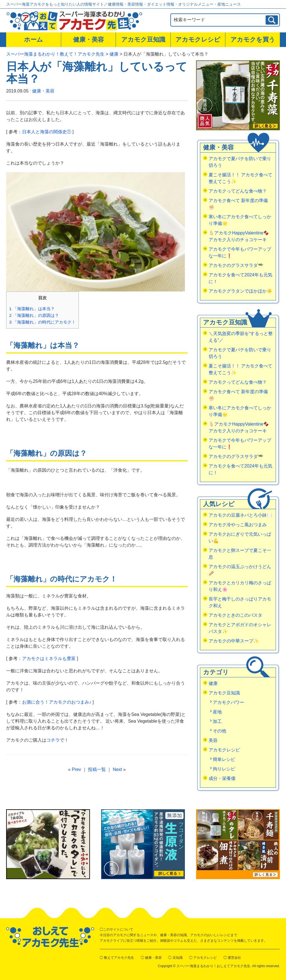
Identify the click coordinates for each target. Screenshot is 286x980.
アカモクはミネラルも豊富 (49, 659)
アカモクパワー (228, 702)
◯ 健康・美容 (151, 958)
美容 (213, 740)
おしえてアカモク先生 (50, 937)
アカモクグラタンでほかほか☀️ (240, 291)
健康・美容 (89, 40)
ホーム (34, 40)
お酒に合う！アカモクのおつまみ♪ (57, 702)
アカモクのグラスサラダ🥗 (236, 265)
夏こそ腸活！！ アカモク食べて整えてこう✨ (240, 178)
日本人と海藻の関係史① (47, 132)
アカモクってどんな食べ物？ (238, 191)
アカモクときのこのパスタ (235, 615)
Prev (76, 769)
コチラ (53, 740)
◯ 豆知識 (175, 958)
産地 (217, 712)
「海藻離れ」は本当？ (32, 309)
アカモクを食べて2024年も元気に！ (240, 278)
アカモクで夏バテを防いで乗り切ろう (240, 162)
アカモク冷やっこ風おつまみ (238, 525)
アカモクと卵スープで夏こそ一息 (240, 554)
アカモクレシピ (198, 40)
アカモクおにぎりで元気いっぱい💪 (240, 538)
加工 (217, 721)
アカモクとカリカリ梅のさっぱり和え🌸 (240, 586)
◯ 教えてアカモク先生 (117, 958)
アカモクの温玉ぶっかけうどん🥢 (240, 570)
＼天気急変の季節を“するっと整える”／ (241, 337)
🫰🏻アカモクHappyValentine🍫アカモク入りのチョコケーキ (239, 236)
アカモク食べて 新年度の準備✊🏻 (238, 204)
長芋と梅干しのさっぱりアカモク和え (240, 602)
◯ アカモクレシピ (203, 958)
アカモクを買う (253, 40)
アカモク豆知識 (143, 40)
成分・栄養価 (222, 778)
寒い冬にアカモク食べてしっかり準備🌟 (240, 220)
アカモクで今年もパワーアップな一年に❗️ (240, 252)
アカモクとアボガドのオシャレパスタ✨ (240, 628)
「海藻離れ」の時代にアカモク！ (42, 322)
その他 (220, 731)
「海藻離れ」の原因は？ (34, 315)
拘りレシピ (224, 769)
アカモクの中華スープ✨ (234, 641)
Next (117, 769)
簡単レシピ (224, 759)
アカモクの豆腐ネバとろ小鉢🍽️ (240, 515)
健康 (213, 683)
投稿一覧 (97, 769)
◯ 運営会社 (232, 958)
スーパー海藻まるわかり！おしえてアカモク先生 (213, 966)
